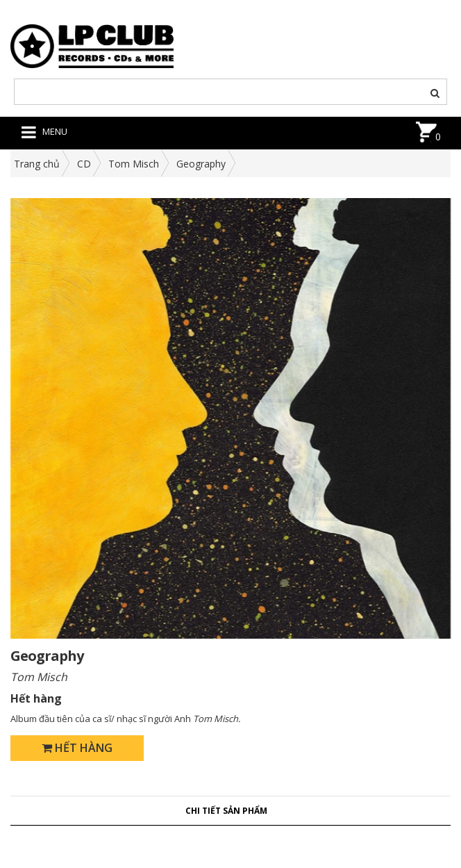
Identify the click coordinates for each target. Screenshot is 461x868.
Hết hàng (77, 748)
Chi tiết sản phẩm (226, 811)
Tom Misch (134, 164)
